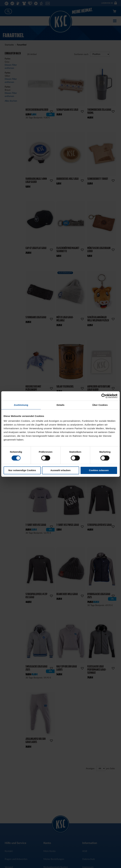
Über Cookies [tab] (100, 405)
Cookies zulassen (99, 470)
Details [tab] (60, 405)
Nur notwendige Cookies (22, 470)
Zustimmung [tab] (21, 405)
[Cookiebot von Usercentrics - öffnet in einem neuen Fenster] (104, 396)
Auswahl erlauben (60, 470)
